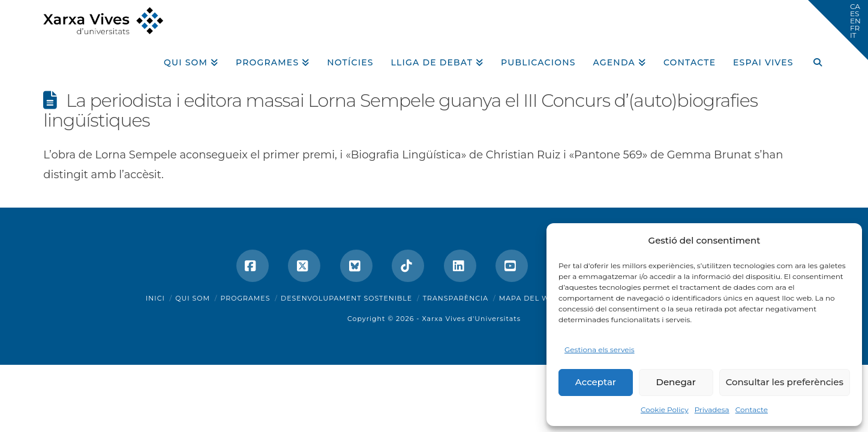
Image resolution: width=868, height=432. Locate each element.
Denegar (676, 382)
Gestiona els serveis (600, 349)
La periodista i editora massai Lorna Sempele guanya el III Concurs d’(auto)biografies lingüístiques (400, 110)
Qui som (193, 298)
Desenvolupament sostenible (346, 298)
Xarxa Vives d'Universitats (471, 319)
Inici (155, 298)
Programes (246, 298)
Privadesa (712, 409)
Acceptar (596, 382)
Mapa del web (530, 298)
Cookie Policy (665, 409)
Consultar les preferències (785, 382)
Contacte (752, 409)
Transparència (456, 298)
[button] (838, 30)
